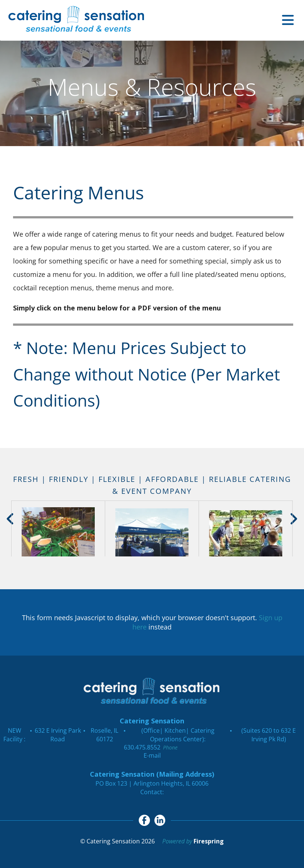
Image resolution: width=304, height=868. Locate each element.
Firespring (209, 841)
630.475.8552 (142, 747)
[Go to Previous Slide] (11, 519)
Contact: (152, 792)
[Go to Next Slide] (293, 519)
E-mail (152, 755)
